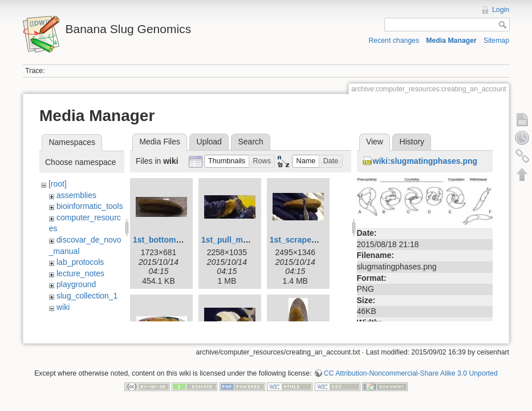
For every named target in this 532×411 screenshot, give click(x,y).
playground (76, 284)
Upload (209, 142)
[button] (227, 161)
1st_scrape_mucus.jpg (313, 240)
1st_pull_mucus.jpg (239, 240)
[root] (58, 184)
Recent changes (394, 41)
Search (250, 142)
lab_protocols (80, 262)
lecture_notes (80, 273)
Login (501, 10)
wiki (63, 307)
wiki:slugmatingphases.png (425, 161)
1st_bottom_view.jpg (172, 240)
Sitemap (496, 41)
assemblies (76, 195)
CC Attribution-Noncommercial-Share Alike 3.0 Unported (411, 360)
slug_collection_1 (87, 296)
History (412, 142)
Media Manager (451, 41)
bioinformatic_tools (90, 206)
